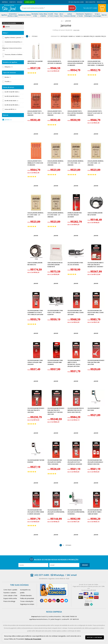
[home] (9, 8)
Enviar (85, 565)
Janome (8, 120)
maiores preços (101, 36)
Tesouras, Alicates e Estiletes (12, 56)
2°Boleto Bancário (26, 595)
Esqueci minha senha (10, 598)
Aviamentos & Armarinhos (13, 42)
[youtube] (62, 601)
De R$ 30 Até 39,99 (11, 101)
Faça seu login (79, 2)
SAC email (72, 575)
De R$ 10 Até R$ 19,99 (12, 92)
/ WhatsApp (57, 575)
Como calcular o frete (10, 595)
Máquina (9, 67)
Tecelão (8, 82)
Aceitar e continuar (94, 637)
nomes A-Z (72, 36)
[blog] (46, 601)
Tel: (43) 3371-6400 (90, 8)
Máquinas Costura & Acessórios (12, 49)
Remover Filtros (23, 24)
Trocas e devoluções (27, 601)
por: (29, 69)
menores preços (89, 36)
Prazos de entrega (9, 601)
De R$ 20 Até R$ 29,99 (12, 96)
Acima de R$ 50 (10, 109)
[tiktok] (58, 601)
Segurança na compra (27, 604)
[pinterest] (50, 601)
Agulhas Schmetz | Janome (14, 37)
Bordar (8, 77)
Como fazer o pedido (10, 590)
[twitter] (66, 601)
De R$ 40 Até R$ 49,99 (12, 105)
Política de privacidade (27, 598)
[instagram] (54, 601)
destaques (64, 36)
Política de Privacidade (33, 639)
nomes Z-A (79, 36)
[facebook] (42, 601)
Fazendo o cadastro (10, 593)
